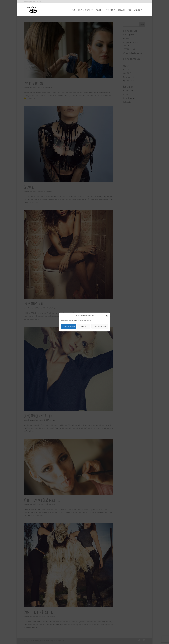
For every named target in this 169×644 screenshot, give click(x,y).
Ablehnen (84, 326)
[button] (107, 316)
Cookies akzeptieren (68, 326)
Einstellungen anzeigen (100, 326)
